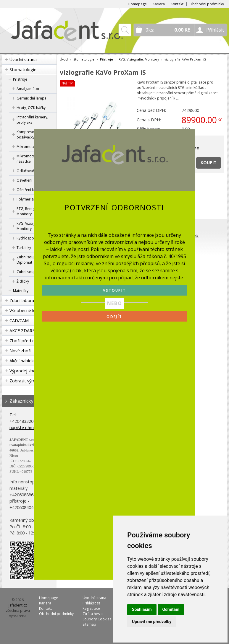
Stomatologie (23, 70)
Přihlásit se (92, 603)
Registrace (91, 608)
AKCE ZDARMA (24, 331)
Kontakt (177, 4)
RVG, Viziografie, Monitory (30, 226)
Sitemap (89, 624)
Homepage (137, 4)
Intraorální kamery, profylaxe (32, 120)
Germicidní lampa (32, 98)
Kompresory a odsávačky (29, 134)
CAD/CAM (19, 321)
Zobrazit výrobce (26, 381)
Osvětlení (24, 180)
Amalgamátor (28, 89)
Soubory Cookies (97, 619)
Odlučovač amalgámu (35, 171)
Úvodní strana (23, 59)
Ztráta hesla (93, 614)
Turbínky (24, 248)
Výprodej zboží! (25, 371)
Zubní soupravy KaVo (34, 272)
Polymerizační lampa (34, 199)
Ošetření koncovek (32, 190)
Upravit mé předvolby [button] (152, 622)
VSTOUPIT (114, 290)
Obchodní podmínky (207, 4)
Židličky (23, 281)
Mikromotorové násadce (30, 159)
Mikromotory (28, 147)
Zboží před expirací (28, 341)
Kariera (159, 4)
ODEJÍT (114, 317)
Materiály (21, 291)
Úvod (64, 59)
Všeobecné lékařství (29, 310)
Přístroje (20, 79)
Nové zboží (20, 351)
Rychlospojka (28, 238)
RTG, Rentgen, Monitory (28, 211)
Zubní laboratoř (25, 300)
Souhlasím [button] (142, 609)
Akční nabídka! (23, 361)
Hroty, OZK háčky (31, 108)
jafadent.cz (18, 605)
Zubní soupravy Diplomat (30, 260)
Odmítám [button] (171, 609)
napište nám (22, 427)
